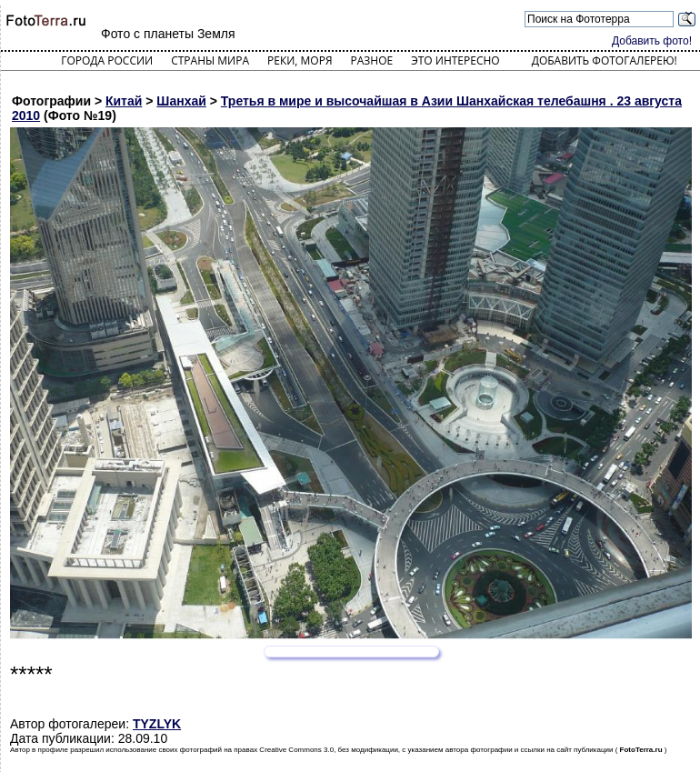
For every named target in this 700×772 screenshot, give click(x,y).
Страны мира (210, 60)
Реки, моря (300, 60)
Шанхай (181, 101)
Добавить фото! (652, 41)
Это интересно (455, 60)
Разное (372, 60)
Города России (107, 60)
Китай (124, 101)
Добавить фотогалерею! (605, 60)
